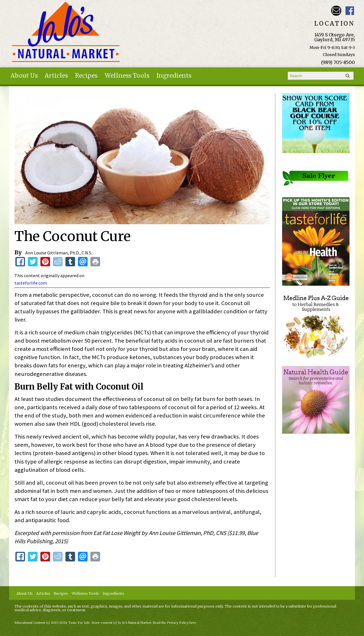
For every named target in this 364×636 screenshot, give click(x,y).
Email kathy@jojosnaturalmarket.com (336, 11)
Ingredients (174, 76)
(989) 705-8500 (338, 62)
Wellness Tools (127, 76)
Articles (56, 76)
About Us (24, 76)
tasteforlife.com (31, 283)
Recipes (86, 76)
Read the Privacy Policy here (175, 623)
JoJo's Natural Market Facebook (350, 11)
